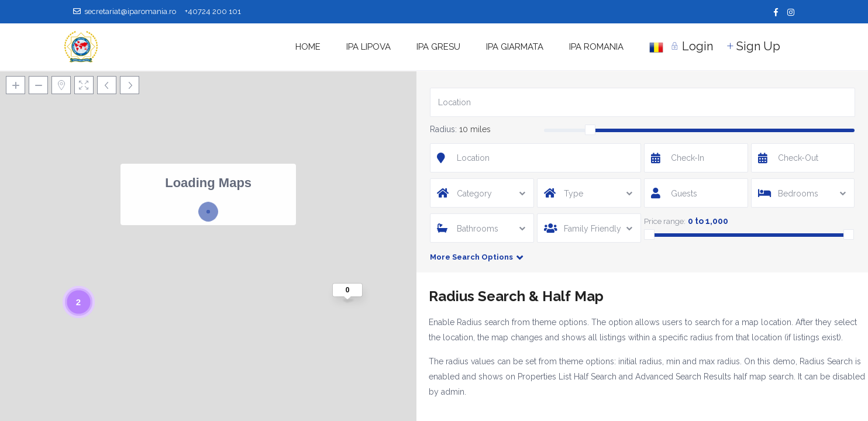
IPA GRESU (438, 47)
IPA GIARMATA (515, 47)
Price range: (665, 221)
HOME (308, 47)
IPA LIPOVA (368, 47)
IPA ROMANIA (596, 47)
